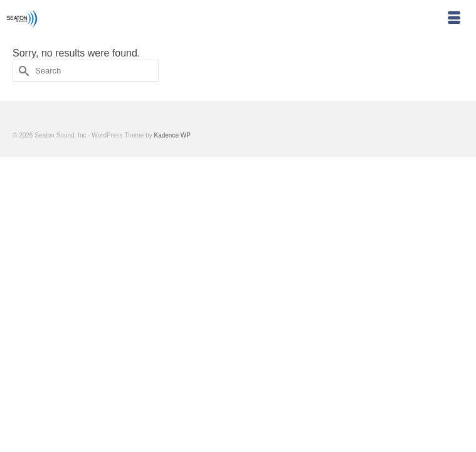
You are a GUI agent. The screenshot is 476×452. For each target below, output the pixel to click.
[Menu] (454, 19)
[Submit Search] (22, 71)
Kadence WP (172, 135)
